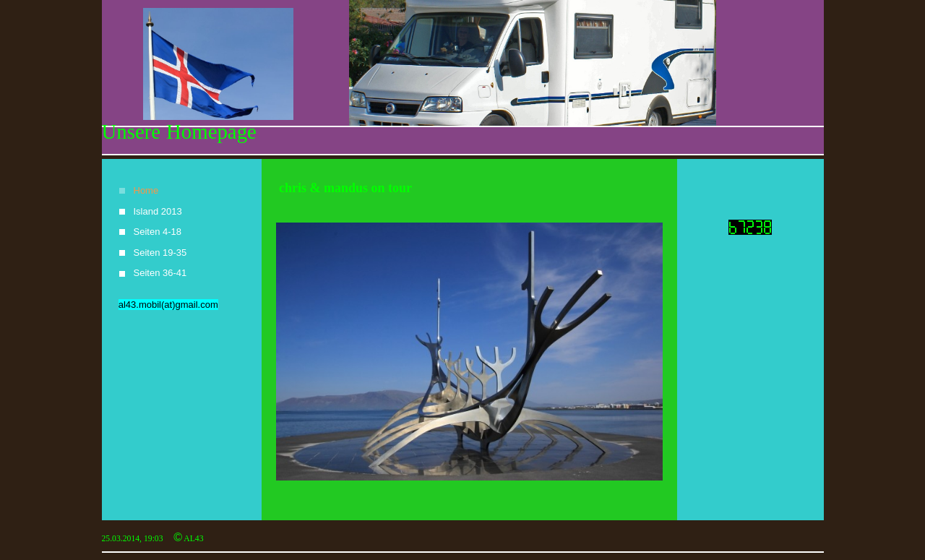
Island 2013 (158, 211)
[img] (463, 78)
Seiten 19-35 (160, 253)
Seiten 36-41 (160, 273)
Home (146, 190)
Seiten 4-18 (158, 232)
